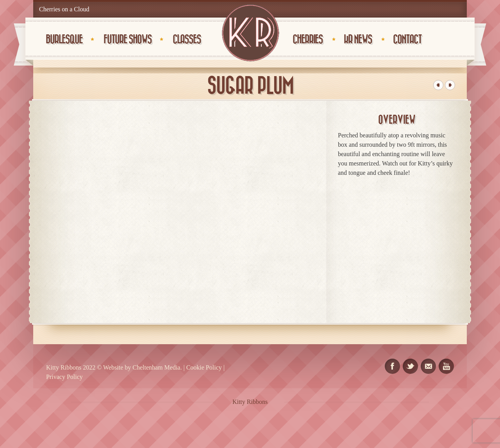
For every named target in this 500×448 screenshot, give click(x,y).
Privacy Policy (64, 377)
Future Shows (128, 40)
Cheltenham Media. (156, 367)
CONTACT (407, 40)
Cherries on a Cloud (64, 9)
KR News (358, 40)
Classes (187, 40)
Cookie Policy (204, 367)
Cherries (308, 40)
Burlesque (64, 40)
